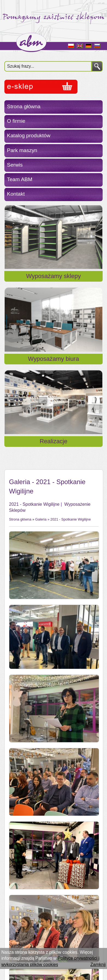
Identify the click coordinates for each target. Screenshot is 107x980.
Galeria (41, 519)
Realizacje (53, 441)
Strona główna (24, 106)
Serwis (15, 165)
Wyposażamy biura (54, 359)
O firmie (16, 121)
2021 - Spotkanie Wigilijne (71, 519)
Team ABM (20, 179)
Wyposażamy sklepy (53, 276)
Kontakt (16, 194)
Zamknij (98, 965)
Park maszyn (22, 150)
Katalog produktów (29, 135)
